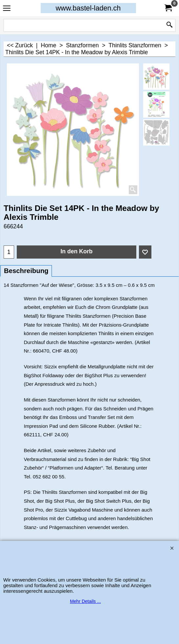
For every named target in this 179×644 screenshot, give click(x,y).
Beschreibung (26, 271)
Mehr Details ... (85, 601)
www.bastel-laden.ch (88, 8)
